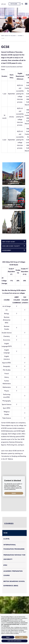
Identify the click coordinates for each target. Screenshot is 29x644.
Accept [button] (21, 637)
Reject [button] (8, 637)
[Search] (22, 4)
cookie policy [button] (6, 626)
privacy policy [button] (6, 620)
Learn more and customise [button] (14, 641)
